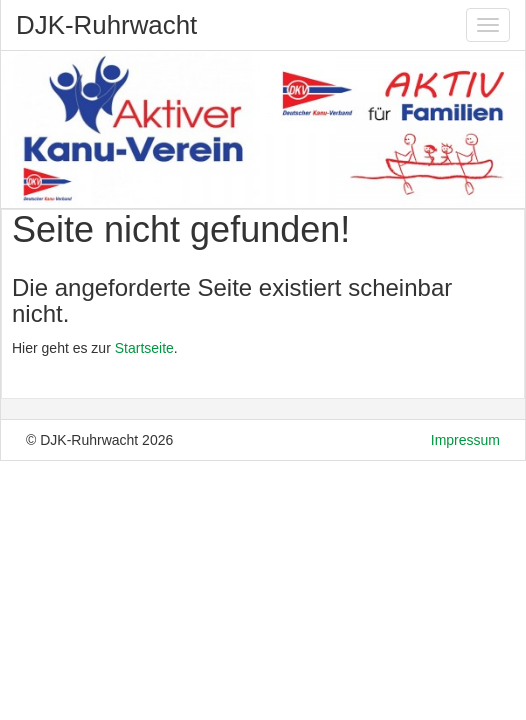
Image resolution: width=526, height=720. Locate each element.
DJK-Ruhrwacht (106, 25)
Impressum (465, 440)
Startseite (144, 348)
